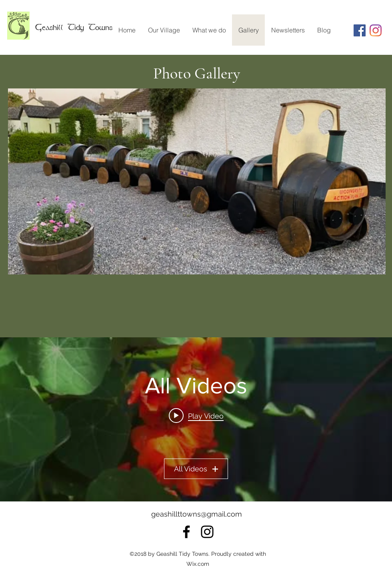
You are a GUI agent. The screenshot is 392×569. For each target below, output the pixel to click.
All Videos (196, 469)
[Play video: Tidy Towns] (196, 416)
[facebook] (186, 532)
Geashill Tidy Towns (74, 27)
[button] (197, 181)
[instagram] (376, 30)
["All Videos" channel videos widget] (196, 419)
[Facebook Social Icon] (360, 30)
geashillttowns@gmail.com (197, 514)
